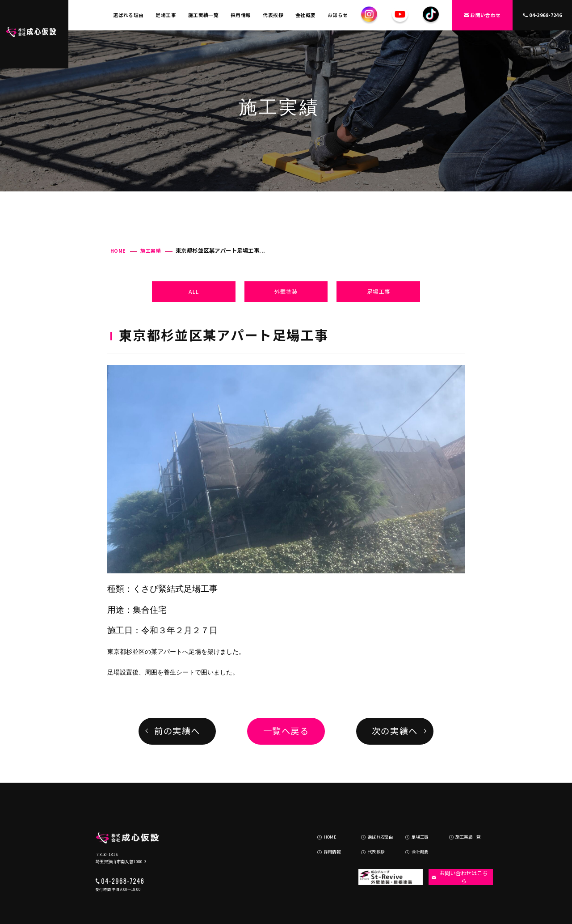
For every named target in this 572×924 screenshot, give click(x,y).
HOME (118, 251)
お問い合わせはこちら (457, 851)
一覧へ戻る (286, 731)
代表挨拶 (273, 15)
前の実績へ (177, 731)
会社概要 (306, 15)
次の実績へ (395, 731)
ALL (194, 292)
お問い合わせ (482, 15)
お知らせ (338, 15)
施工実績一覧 (204, 15)
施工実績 (151, 251)
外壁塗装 (286, 292)
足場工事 (166, 15)
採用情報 (241, 15)
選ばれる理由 (128, 15)
